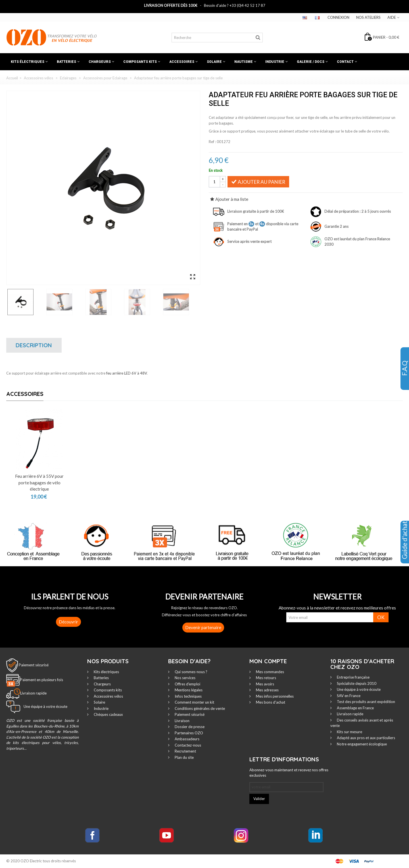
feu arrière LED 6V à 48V (127, 373)
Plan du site (184, 757)
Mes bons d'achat (270, 702)
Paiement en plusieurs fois (42, 680)
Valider (259, 799)
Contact (345, 62)
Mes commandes (270, 672)
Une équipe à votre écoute (358, 689)
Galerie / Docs (311, 62)
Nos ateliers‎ (368, 17)
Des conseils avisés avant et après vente (362, 723)
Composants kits (140, 62)
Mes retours (266, 678)
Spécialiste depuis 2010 (356, 683)
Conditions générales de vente (199, 708)
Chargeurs (100, 62)
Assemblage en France (355, 708)
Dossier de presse (189, 727)
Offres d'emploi (187, 684)
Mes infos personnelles (274, 696)
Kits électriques (28, 62)
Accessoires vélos (108, 696)
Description (34, 345)
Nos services (185, 678)
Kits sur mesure (349, 732)
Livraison (182, 721)
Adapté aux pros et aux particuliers (366, 738)
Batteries (66, 62)
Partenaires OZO (188, 733)
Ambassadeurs (187, 739)
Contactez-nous (187, 745)
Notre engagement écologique (361, 744)
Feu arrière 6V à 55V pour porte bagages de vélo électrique (39, 482)
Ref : (212, 142)
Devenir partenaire (203, 627)
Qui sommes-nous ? (191, 672)
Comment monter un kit (194, 702)
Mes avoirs (265, 684)
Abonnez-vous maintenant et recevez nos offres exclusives (289, 773)
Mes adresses (267, 690)
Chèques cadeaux (108, 714)
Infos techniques (188, 696)
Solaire (214, 62)
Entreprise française (353, 677)
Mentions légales (188, 690)
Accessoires (182, 62)
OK (381, 617)
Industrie (275, 62)
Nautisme (244, 62)
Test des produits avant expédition (366, 702)
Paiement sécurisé (34, 665)
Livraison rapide (350, 714)
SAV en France (348, 696)
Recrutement (185, 751)
